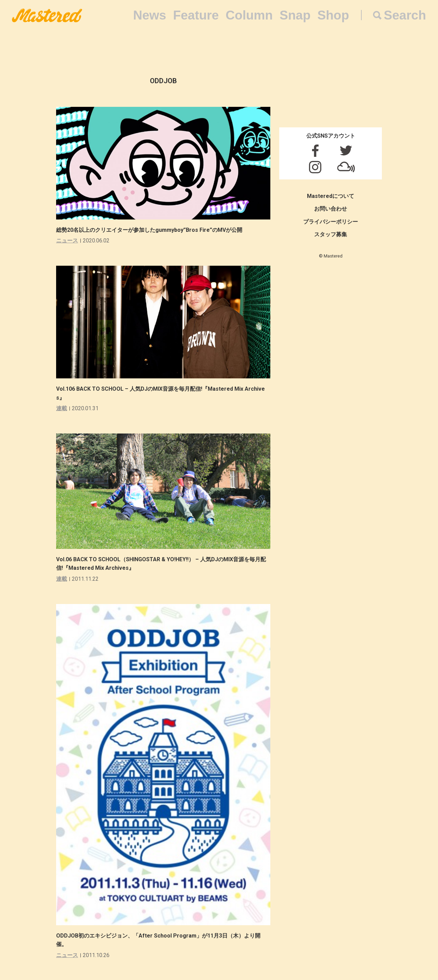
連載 (62, 408)
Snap (295, 15)
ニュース (67, 241)
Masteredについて (331, 196)
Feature (196, 15)
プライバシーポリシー (331, 222)
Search (405, 15)
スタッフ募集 (331, 234)
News (150, 15)
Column (249, 15)
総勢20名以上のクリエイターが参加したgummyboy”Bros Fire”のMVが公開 (149, 230)
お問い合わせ (331, 209)
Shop (333, 15)
